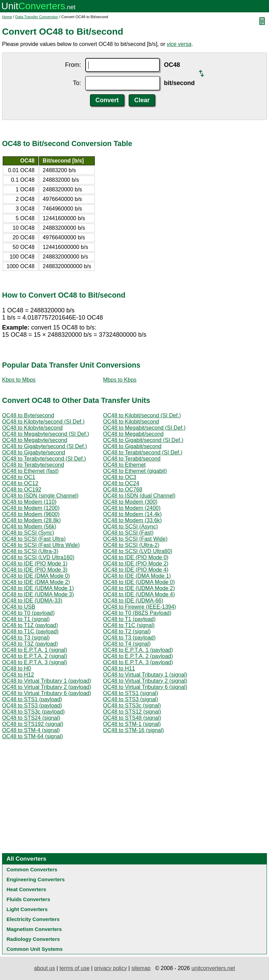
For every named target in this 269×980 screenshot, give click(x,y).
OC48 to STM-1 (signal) (132, 724)
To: (77, 83)
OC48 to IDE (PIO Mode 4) (136, 570)
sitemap (141, 968)
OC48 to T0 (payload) (28, 613)
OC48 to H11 (119, 668)
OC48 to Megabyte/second (35, 440)
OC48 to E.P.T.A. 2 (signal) (35, 656)
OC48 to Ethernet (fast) (30, 471)
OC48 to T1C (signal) (129, 625)
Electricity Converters (33, 919)
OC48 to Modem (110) (29, 502)
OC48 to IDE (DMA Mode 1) (137, 576)
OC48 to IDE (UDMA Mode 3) (38, 594)
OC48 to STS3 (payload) (32, 706)
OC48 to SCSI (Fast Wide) (135, 539)
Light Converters (27, 909)
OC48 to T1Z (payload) (30, 625)
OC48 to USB (19, 607)
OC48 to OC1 (19, 477)
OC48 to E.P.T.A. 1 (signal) (35, 650)
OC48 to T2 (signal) (127, 631)
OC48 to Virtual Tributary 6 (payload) (47, 693)
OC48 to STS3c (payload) (33, 712)
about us (44, 968)
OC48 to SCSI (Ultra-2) (131, 545)
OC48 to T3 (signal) (26, 638)
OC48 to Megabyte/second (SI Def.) (46, 434)
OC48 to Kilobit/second (131, 422)
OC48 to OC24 (121, 483)
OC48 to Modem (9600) (31, 514)
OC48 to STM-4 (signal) (31, 730)
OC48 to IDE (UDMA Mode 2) (139, 588)
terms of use (75, 968)
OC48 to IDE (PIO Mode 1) (35, 564)
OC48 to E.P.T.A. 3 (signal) (35, 662)
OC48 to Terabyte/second (33, 465)
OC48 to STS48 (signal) (132, 718)
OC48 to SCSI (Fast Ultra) (34, 539)
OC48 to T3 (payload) (129, 638)
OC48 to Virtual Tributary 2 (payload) (47, 687)
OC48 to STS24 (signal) (31, 718)
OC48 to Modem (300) (130, 502)
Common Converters (32, 869)
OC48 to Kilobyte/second (32, 428)
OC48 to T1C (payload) (30, 631)
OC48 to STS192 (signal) (33, 724)
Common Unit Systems (35, 949)
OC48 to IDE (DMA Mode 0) (36, 576)
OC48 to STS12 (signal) (132, 712)
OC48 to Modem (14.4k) (132, 514)
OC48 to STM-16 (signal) (133, 730)
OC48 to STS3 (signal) (131, 699)
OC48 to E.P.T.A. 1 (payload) (138, 650)
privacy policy (111, 968)
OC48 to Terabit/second (132, 459)
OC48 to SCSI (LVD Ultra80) (138, 551)
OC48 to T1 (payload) (129, 619)
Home (7, 17)
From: (73, 65)
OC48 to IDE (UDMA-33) (32, 601)
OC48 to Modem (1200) (31, 508)
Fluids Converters (28, 899)
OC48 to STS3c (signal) (132, 706)
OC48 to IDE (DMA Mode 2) (36, 582)
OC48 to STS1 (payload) (32, 699)
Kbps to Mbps (19, 380)
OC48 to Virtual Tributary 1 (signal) (145, 675)
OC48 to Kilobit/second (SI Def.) (142, 415)
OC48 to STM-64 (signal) (33, 736)
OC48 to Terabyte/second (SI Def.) (44, 459)
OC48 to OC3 (120, 477)
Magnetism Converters (34, 929)
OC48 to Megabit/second (133, 434)
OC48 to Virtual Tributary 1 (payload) (47, 681)
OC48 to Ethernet (124, 465)
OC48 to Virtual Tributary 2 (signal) (145, 681)
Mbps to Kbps (120, 380)
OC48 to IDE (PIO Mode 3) (35, 570)
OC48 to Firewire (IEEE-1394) (139, 607)
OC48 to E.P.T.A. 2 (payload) (138, 656)
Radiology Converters (33, 939)
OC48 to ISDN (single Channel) (40, 496)
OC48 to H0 (16, 668)
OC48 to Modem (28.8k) (31, 520)
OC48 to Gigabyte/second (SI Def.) (44, 446)
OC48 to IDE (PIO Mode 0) (136, 557)
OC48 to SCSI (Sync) (28, 533)
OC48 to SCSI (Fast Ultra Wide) (41, 545)
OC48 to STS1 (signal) (131, 693)
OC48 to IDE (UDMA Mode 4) (139, 594)
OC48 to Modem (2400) (132, 508)
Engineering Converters (36, 879)
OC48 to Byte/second (28, 415)
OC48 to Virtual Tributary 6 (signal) (145, 687)
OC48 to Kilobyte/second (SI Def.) (43, 422)
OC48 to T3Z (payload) (30, 644)
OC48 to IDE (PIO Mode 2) (136, 564)
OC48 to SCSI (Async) (130, 527)
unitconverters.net (213, 968)
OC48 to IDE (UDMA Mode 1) (38, 588)
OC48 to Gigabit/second (132, 446)
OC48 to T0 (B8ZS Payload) (137, 613)
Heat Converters (26, 889)
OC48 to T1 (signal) (26, 619)
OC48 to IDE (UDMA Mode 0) (139, 582)
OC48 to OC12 (20, 483)
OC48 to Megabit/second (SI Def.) (144, 428)
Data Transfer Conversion (37, 17)
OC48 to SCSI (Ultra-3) (30, 551)
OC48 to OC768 (123, 489)
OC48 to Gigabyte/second (34, 452)
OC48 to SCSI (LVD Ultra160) (38, 557)
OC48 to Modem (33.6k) (132, 520)
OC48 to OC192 (22, 489)
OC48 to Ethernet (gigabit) (135, 471)
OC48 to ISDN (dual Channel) (139, 496)
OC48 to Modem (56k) (29, 527)
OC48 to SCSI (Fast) (128, 533)
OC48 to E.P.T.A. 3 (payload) (138, 662)
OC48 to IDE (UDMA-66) (133, 601)
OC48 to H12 (18, 675)
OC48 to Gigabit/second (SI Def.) (143, 440)
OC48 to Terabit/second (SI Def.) (143, 452)
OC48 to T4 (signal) (127, 644)
